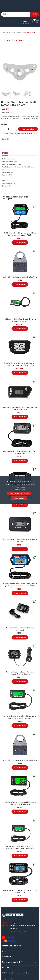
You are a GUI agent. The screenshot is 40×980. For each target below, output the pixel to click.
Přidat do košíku (28, 129)
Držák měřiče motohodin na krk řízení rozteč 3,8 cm (20, 760)
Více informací (20, 489)
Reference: (5, 113)
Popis (5, 153)
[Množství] (9, 129)
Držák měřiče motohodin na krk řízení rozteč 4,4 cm (20, 277)
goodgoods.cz (18, 973)
